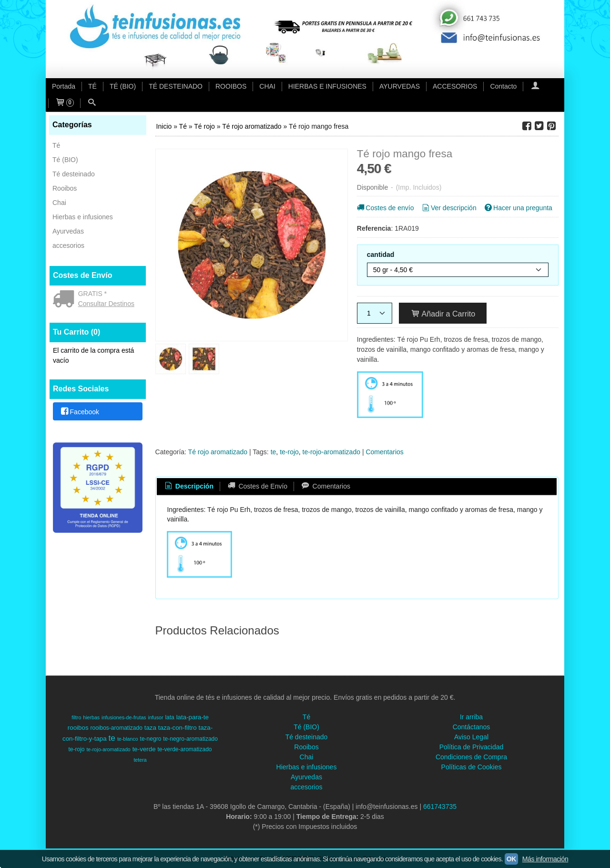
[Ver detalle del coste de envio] (66, 300)
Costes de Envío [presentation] (257, 486)
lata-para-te (193, 717)
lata (169, 717)
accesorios (68, 245)
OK (511, 859)
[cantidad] (458, 270)
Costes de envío (385, 208)
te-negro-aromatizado (190, 739)
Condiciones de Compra (471, 757)
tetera (140, 760)
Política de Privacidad (472, 747)
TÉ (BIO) (123, 86)
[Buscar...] (92, 103)
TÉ (92, 86)
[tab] (188, 487)
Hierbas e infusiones (83, 217)
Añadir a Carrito (443, 314)
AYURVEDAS (400, 86)
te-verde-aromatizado (184, 749)
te (274, 452)
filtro (76, 717)
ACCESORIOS (455, 86)
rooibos (78, 728)
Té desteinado (74, 174)
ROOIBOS (231, 86)
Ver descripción (448, 208)
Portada (64, 86)
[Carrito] (64, 103)
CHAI (267, 86)
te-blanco (128, 739)
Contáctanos (472, 727)
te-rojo (289, 452)
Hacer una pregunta (518, 208)
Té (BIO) (65, 160)
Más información (545, 859)
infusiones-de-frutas (124, 717)
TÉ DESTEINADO (176, 86)
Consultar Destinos (106, 304)
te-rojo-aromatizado (331, 452)
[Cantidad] (375, 313)
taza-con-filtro (178, 728)
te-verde (144, 749)
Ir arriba (471, 717)
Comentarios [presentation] (325, 486)
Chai (59, 203)
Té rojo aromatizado (218, 452)
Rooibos (65, 188)
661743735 (440, 807)
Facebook (79, 412)
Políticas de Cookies (472, 767)
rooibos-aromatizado (116, 728)
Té (56, 145)
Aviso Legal (471, 737)
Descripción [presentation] (188, 486)
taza (150, 728)
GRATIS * (92, 294)
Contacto (503, 86)
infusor (156, 717)
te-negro (151, 739)
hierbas (91, 717)
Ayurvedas (68, 231)
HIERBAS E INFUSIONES (327, 86)
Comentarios (384, 452)
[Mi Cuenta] (535, 87)
